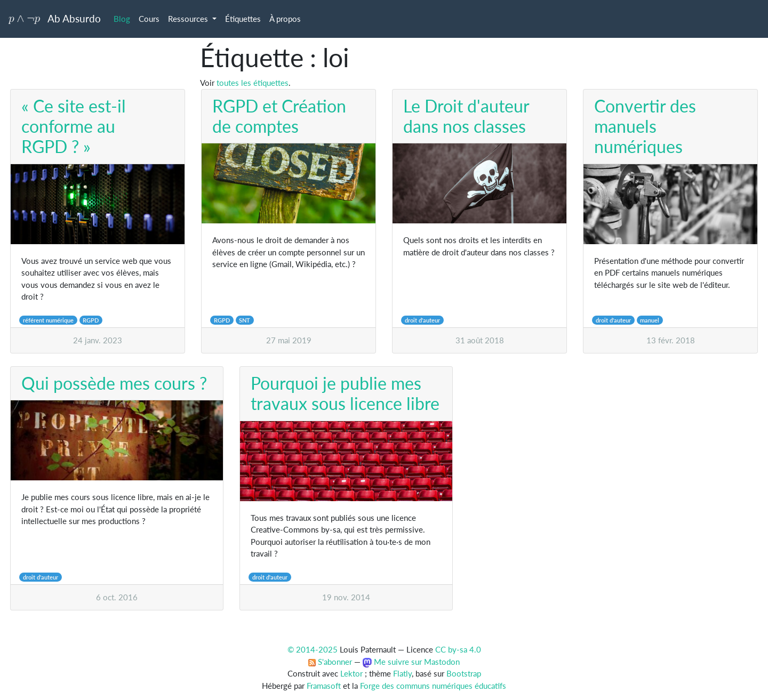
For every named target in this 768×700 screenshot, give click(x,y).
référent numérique (48, 320)
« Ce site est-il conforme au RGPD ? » (74, 126)
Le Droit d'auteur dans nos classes (466, 116)
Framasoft (324, 686)
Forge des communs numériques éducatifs (433, 686)
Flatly (402, 673)
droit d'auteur (422, 320)
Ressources (189, 19)
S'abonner (330, 662)
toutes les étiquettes (253, 83)
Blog (122, 19)
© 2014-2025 (313, 649)
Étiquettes (243, 19)
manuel (650, 320)
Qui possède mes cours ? (114, 383)
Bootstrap (464, 673)
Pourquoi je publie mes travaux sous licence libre (345, 393)
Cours (149, 19)
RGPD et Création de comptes (279, 116)
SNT (245, 320)
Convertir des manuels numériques (645, 126)
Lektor (351, 673)
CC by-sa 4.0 (458, 649)
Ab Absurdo (55, 18)
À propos (285, 19)
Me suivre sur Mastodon (411, 662)
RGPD (91, 320)
